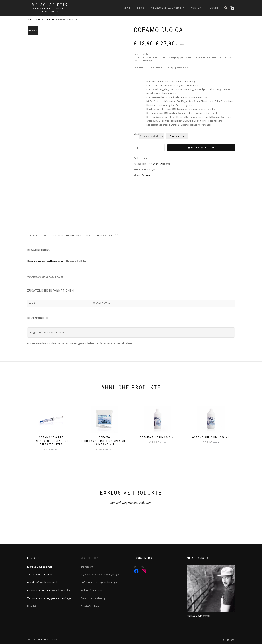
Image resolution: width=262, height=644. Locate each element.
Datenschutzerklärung (93, 598)
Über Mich (33, 606)
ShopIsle (32, 639)
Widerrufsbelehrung (92, 590)
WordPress (52, 639)
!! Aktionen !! (154, 164)
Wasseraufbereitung (51, 261)
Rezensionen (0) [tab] (108, 236)
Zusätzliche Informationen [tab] (72, 236)
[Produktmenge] (149, 148)
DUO (156, 169)
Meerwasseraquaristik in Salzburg (50, 10)
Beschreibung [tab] (39, 235)
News (141, 8)
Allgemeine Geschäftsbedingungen (100, 575)
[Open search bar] (226, 8)
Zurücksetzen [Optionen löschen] (177, 136)
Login (214, 8)
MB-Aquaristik (50, 5)
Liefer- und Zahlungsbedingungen (99, 582)
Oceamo (49, 19)
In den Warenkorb (203, 148)
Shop (127, 8)
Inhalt (136, 134)
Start (30, 19)
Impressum (87, 567)
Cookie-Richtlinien (90, 606)
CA (151, 169)
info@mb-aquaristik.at (48, 582)
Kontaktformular (61, 590)
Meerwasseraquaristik (168, 8)
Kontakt (197, 8)
